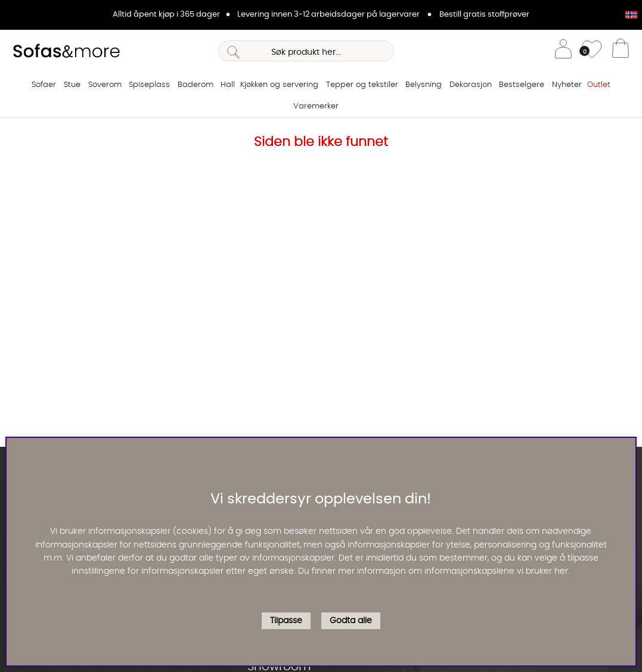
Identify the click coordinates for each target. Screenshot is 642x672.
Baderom (196, 85)
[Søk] (306, 51)
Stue (72, 85)
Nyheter (567, 85)
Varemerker (316, 106)
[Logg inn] (563, 51)
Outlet (599, 85)
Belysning (424, 85)
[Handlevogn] (621, 51)
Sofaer (44, 85)
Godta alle (351, 621)
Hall (228, 85)
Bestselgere (522, 85)
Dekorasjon (471, 85)
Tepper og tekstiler (362, 85)
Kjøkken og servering (279, 85)
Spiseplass (149, 85)
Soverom (105, 85)
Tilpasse (286, 621)
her (561, 571)
